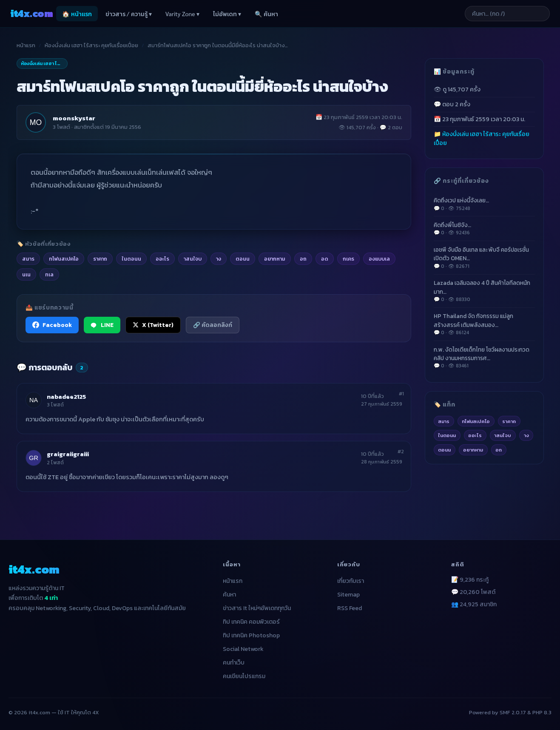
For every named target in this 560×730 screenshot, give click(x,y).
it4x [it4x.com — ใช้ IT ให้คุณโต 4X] (31, 13)
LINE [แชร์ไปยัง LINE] (102, 325)
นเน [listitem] (26, 274)
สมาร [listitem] (28, 258)
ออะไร (475, 435)
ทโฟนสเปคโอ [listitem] (64, 258)
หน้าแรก (26, 45)
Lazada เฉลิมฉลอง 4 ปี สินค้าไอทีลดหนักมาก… (484, 291)
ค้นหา (229, 595)
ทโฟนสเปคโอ (476, 421)
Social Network (243, 649)
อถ (499, 450)
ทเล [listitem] (49, 274)
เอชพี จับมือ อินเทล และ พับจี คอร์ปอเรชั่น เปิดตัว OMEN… (484, 258)
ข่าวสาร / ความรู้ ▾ (129, 14)
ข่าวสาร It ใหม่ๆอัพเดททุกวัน (257, 608)
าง (526, 435)
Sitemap (348, 595)
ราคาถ (509, 421)
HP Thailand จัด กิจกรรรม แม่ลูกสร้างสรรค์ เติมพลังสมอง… (484, 324)
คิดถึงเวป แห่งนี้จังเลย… (484, 204)
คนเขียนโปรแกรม (244, 676)
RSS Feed (350, 608)
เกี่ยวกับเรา (351, 581)
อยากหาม (473, 450)
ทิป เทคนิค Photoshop (251, 635)
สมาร (444, 421)
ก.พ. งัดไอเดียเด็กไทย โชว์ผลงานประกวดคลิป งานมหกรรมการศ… (484, 358)
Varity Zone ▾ (182, 14)
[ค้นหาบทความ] (507, 14)
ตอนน (444, 450)
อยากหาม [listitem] (275, 258)
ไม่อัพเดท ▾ (227, 14)
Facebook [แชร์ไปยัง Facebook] (52, 325)
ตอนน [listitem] (243, 258)
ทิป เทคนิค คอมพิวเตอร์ (251, 622)
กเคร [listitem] (348, 258)
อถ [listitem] (303, 258)
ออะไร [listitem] (162, 258)
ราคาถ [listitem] (100, 258)
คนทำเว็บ (234, 663)
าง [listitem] (219, 258)
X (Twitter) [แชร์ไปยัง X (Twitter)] (153, 325)
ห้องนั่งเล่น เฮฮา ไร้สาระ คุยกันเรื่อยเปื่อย (91, 45)
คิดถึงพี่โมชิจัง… (484, 229)
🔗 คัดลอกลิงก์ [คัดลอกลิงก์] (213, 325)
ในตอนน (447, 435)
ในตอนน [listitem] (131, 258)
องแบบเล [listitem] (379, 258)
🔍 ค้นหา (266, 14)
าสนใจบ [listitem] (193, 258)
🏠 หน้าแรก (77, 14)
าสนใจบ (503, 435)
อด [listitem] (325, 258)
